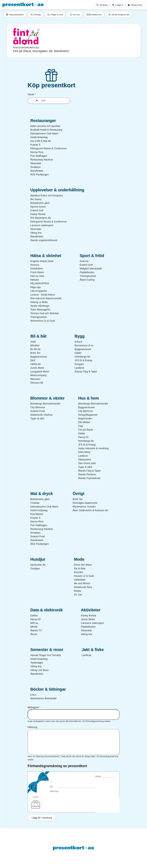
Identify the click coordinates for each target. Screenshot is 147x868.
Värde (31, 94)
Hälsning (32, 727)
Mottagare (33, 707)
